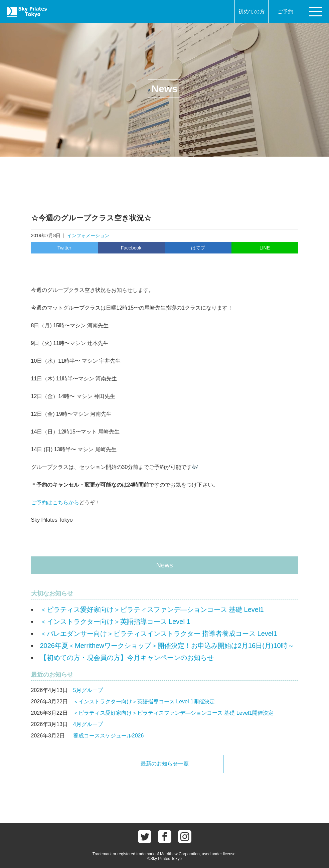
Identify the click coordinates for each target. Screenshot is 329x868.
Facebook (131, 248)
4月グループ (88, 724)
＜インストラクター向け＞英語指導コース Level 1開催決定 (144, 702)
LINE (265, 248)
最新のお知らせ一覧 (165, 764)
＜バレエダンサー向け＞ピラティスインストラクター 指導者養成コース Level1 (159, 634)
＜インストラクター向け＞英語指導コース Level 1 (115, 622)
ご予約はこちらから (55, 502)
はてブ (198, 248)
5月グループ (88, 690)
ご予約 (285, 12)
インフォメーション (88, 235)
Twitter (64, 248)
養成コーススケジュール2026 (109, 736)
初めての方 (252, 12)
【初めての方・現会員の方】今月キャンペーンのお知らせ (127, 658)
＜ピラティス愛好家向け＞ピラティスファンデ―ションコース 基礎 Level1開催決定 (173, 713)
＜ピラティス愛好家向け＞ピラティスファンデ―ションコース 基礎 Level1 (152, 610)
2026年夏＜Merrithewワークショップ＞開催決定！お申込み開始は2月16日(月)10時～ (167, 646)
